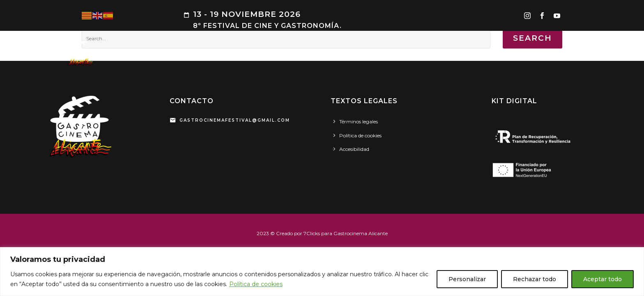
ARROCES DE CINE (260, 53)
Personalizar (467, 279)
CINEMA (345, 53)
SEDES (562, 53)
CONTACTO (600, 53)
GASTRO (310, 53)
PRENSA (426, 53)
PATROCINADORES (514, 53)
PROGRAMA (205, 53)
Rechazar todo (535, 279)
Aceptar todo (603, 279)
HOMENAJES (385, 53)
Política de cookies (256, 284)
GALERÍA (462, 53)
